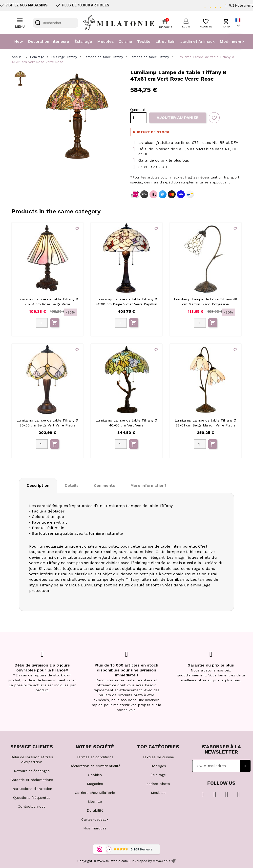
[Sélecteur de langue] (238, 23)
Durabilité (95, 810)
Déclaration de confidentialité (95, 766)
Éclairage (83, 41)
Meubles (105, 41)
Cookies (95, 775)
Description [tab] (38, 485)
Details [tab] (72, 485)
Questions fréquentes (32, 798)
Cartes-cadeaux (95, 819)
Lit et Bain (165, 41)
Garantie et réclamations (32, 780)
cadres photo (158, 784)
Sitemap (95, 801)
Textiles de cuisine (158, 757)
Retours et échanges (32, 771)
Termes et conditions (95, 757)
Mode (225, 41)
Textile (144, 41)
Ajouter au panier (178, 118)
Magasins (95, 784)
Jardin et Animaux (198, 41)
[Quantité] (138, 118)
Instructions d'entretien (32, 789)
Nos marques (95, 828)
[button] (186, 22)
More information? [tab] (148, 485)
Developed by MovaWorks (150, 861)
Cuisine (125, 41)
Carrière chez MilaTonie (95, 793)
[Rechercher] (55, 23)
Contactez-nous (32, 806)
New (19, 41)
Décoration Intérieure (49, 41)
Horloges (158, 766)
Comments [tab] (105, 485)
